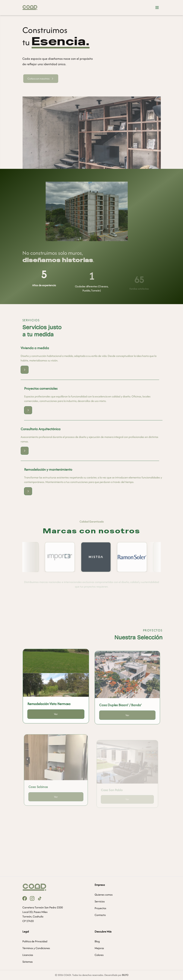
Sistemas (28, 962)
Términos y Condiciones (36, 948)
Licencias (28, 955)
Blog (97, 941)
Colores (99, 955)
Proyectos (100, 908)
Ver (56, 717)
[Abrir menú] (157, 8)
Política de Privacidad (35, 941)
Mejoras (99, 948)
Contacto (100, 915)
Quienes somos (104, 895)
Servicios (100, 901)
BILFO (125, 975)
